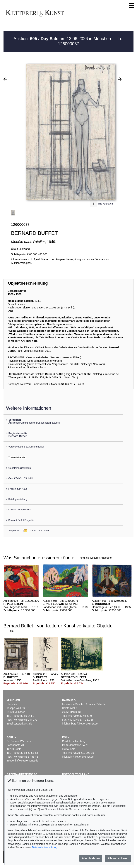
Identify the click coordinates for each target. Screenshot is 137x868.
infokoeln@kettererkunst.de (78, 757)
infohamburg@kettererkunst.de (80, 724)
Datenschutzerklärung (44, 847)
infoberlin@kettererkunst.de (22, 761)
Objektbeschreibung (28, 283)
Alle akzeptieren (118, 858)
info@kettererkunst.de (19, 724)
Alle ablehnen (91, 858)
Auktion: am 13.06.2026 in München (63, 39)
